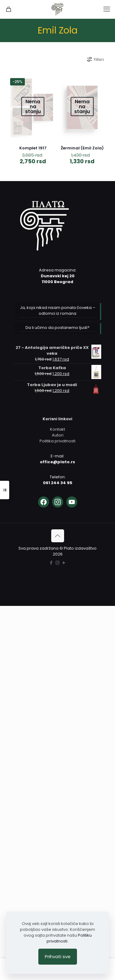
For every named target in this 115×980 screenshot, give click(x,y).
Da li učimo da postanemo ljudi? (57, 328)
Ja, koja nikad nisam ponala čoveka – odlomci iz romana (58, 310)
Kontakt (57, 429)
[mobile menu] (107, 9)
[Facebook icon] (51, 563)
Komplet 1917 (33, 148)
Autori (58, 435)
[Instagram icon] (57, 563)
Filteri (95, 59)
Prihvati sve (58, 956)
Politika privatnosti (57, 441)
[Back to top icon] (58, 536)
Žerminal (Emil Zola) (82, 148)
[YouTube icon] (64, 563)
